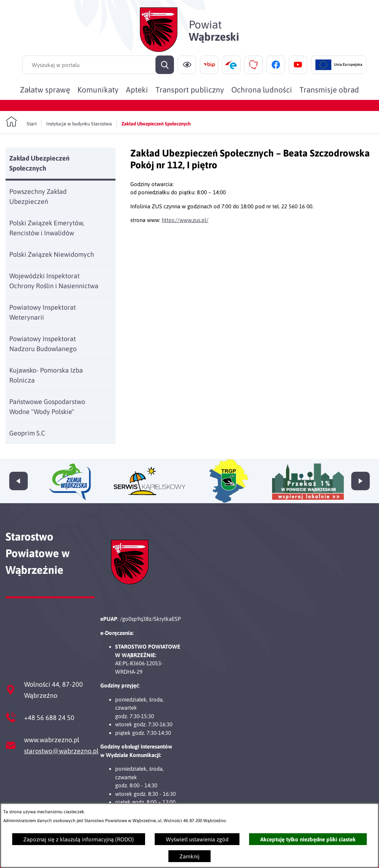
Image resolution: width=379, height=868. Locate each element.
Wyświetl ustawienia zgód (197, 839)
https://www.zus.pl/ (185, 220)
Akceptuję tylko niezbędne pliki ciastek (308, 839)
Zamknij (189, 856)
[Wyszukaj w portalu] (98, 65)
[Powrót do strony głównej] (21, 122)
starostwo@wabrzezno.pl (61, 751)
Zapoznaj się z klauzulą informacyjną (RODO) (79, 839)
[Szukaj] (165, 65)
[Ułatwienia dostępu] (187, 65)
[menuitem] (45, 90)
